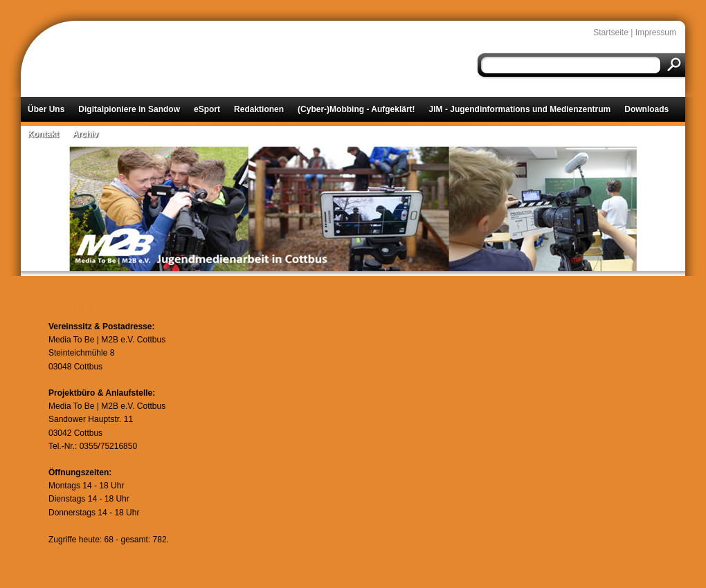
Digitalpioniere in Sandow (129, 109)
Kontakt (43, 134)
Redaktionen (259, 109)
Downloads (646, 109)
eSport (207, 109)
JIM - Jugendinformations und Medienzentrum (520, 109)
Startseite (611, 33)
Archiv (85, 134)
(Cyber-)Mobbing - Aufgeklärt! (356, 109)
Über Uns (46, 109)
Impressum (656, 33)
